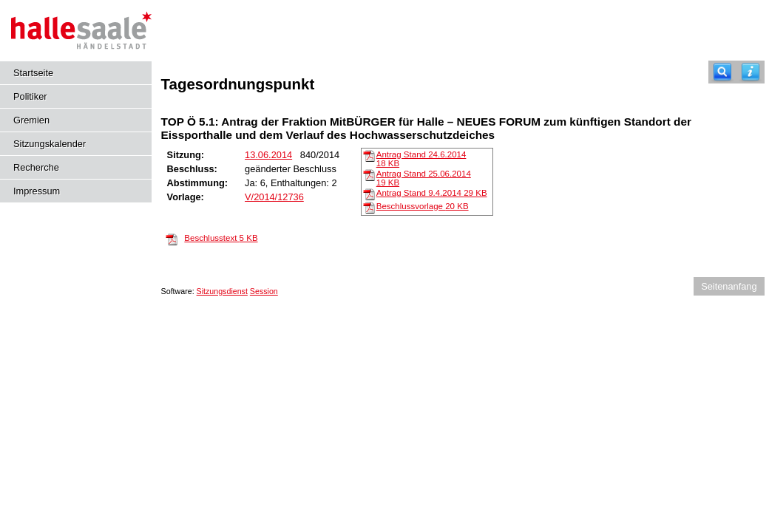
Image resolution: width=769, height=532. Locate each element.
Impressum (37, 191)
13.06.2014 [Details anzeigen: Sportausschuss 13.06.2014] (268, 155)
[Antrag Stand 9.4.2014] (369, 194)
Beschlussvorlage (423, 206)
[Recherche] (722, 72)
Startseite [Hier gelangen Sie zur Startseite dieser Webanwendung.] (33, 73)
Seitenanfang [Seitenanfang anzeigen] (729, 286)
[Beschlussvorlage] (369, 207)
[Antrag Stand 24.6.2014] (369, 155)
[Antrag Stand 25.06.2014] (369, 174)
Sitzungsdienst (222, 291)
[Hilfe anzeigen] (751, 72)
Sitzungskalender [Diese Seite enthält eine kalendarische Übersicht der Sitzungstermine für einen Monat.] (50, 144)
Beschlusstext (221, 238)
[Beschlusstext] (172, 239)
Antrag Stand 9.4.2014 (432, 193)
